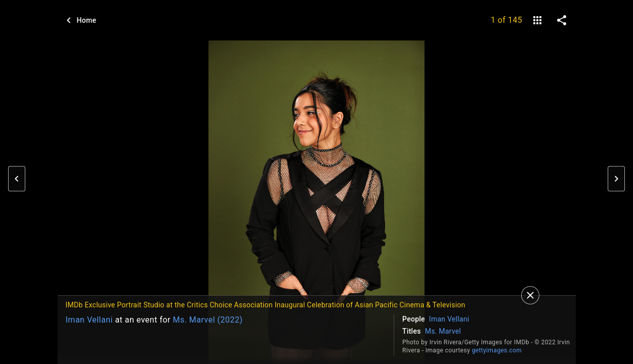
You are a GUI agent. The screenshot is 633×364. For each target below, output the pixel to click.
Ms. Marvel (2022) (207, 320)
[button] (17, 179)
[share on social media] (562, 20)
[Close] (530, 295)
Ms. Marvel (443, 331)
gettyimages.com (497, 350)
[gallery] (537, 20)
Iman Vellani (89, 320)
